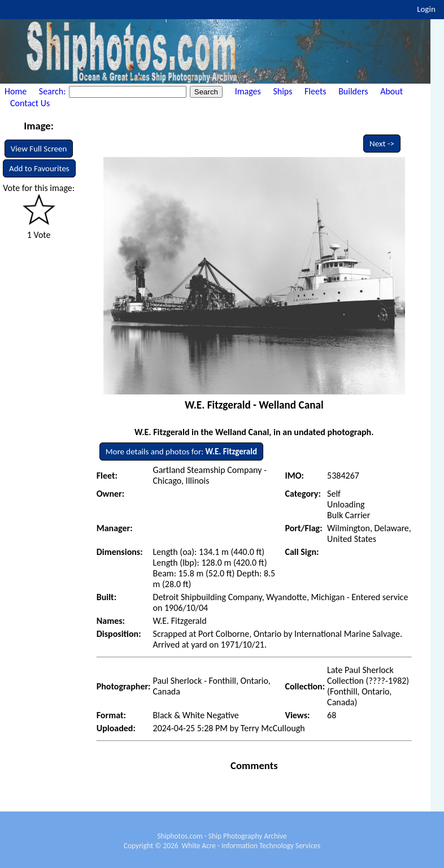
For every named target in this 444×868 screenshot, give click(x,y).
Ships (282, 91)
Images (248, 91)
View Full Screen (39, 149)
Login (426, 9)
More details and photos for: (181, 452)
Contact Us (30, 103)
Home (16, 91)
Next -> (382, 144)
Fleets (315, 91)
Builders (353, 91)
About (391, 91)
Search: (53, 91)
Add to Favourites (39, 168)
